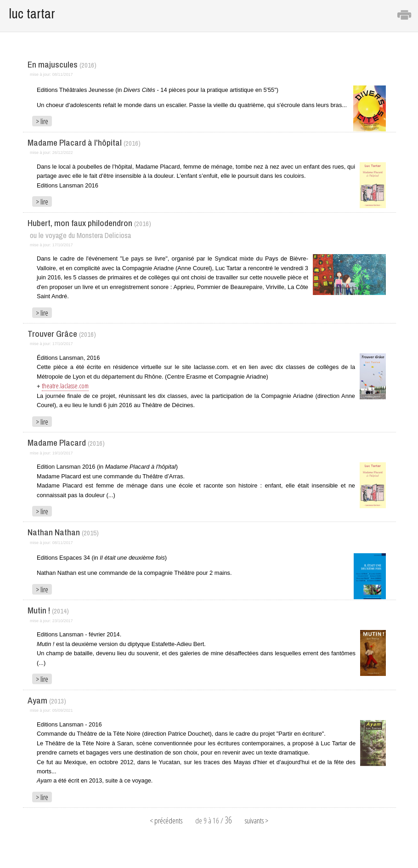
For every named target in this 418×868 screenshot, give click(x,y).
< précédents (166, 821)
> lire (42, 121)
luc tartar (32, 14)
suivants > (257, 821)
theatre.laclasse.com (65, 386)
